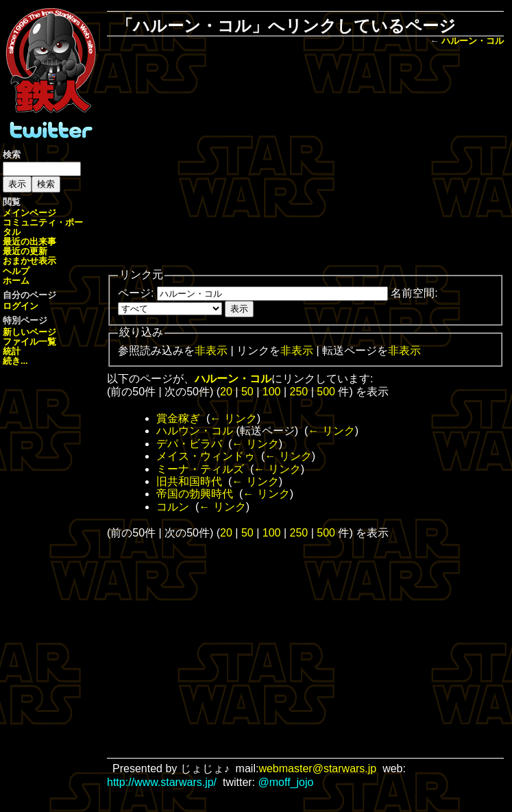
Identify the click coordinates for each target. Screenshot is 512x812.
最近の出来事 (29, 242)
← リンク (233, 418)
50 (247, 392)
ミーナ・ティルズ (200, 469)
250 (299, 392)
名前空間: (414, 293)
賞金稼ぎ (178, 418)
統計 (12, 351)
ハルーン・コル (473, 41)
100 (272, 392)
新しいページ (29, 332)
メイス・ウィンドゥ (206, 456)
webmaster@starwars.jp (317, 768)
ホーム (16, 281)
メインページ (29, 213)
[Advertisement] (315, 158)
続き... (15, 361)
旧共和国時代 (189, 481)
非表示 (211, 350)
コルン (173, 507)
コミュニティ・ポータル (43, 227)
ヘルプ (16, 271)
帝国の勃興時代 (195, 494)
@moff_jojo (286, 782)
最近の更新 (25, 251)
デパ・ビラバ (189, 444)
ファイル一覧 (29, 342)
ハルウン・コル (195, 431)
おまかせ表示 (29, 261)
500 (326, 392)
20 (226, 392)
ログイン (21, 306)
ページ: (136, 293)
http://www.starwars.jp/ (162, 782)
